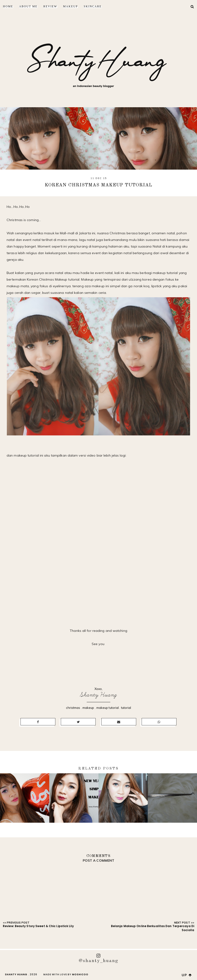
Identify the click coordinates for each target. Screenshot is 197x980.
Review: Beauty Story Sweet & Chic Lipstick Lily (38, 926)
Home (8, 6)
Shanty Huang (98, 695)
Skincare (93, 6)
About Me (28, 6)
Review (50, 6)
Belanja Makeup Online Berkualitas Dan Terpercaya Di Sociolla (153, 928)
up (187, 975)
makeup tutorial (108, 708)
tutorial (126, 708)
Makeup (71, 6)
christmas (73, 708)
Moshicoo (80, 974)
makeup (88, 708)
